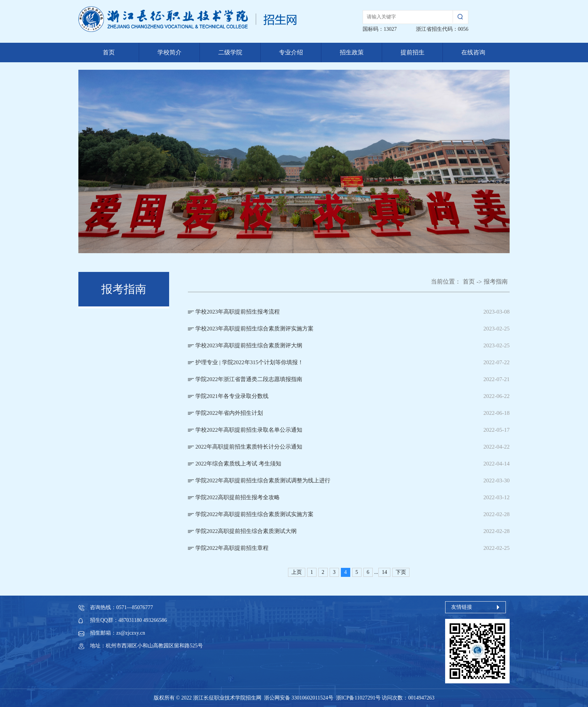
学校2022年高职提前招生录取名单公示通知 (249, 430)
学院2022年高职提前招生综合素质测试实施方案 (254, 514)
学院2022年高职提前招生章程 (232, 548)
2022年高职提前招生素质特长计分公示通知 (249, 447)
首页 (109, 52)
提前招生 (412, 52)
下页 (401, 572)
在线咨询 (473, 52)
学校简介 (169, 52)
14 (384, 572)
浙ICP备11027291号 (358, 698)
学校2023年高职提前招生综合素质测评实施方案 (254, 329)
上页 (297, 572)
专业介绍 (291, 52)
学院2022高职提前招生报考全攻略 (238, 497)
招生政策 (352, 52)
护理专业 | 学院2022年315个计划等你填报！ (249, 362)
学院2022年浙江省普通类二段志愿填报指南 (249, 379)
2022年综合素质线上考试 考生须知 (238, 464)
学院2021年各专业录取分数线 (232, 396)
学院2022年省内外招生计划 (229, 413)
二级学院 (230, 52)
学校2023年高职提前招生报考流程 (238, 312)
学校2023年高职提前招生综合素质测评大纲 (249, 345)
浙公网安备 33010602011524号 (299, 698)
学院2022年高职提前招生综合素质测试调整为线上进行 (263, 480)
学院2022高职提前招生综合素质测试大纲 (246, 531)
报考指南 (496, 281)
